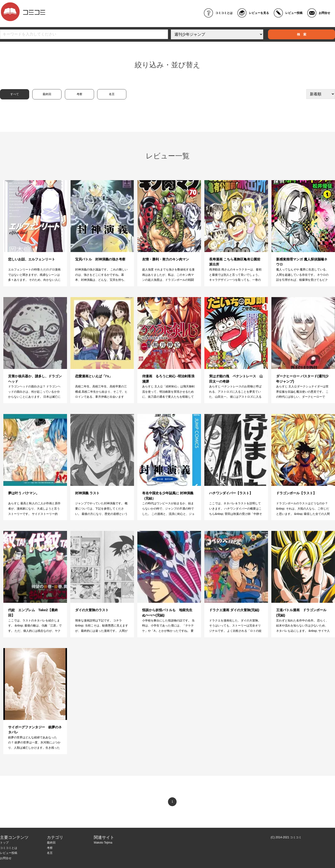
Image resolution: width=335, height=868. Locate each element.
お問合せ (324, 13)
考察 (79, 94)
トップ (4, 843)
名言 (112, 94)
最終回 (47, 94)
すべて (15, 94)
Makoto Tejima (103, 843)
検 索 (302, 34)
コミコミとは (224, 13)
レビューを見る (259, 13)
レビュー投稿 (294, 13)
